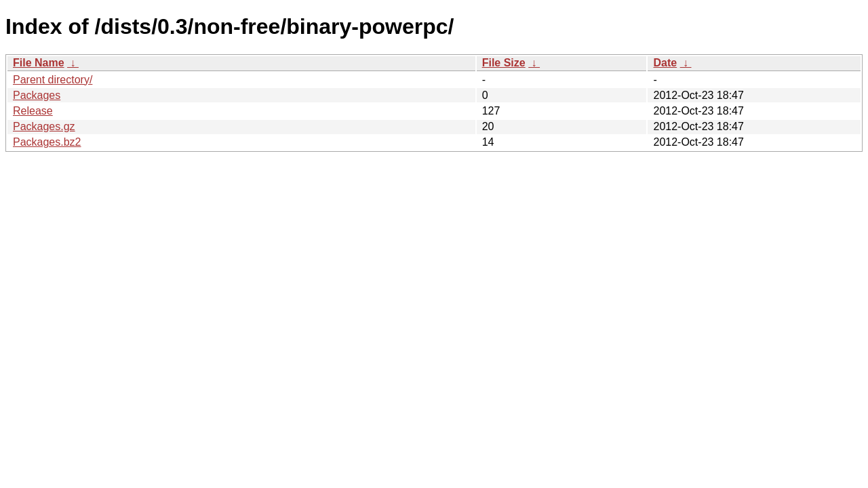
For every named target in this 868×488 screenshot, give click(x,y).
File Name (39, 63)
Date (665, 63)
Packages (37, 95)
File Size (504, 63)
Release (33, 111)
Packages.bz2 (47, 142)
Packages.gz (44, 126)
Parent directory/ (53, 80)
